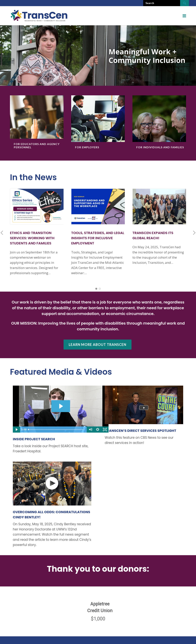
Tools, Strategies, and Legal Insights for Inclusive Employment (98, 238)
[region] (98, 609)
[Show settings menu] (98, 430)
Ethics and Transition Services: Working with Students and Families (32, 238)
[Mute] (90, 430)
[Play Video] (16, 430)
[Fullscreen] (105, 430)
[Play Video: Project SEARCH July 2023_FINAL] (61, 406)
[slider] (57, 430)
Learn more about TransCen (98, 345)
